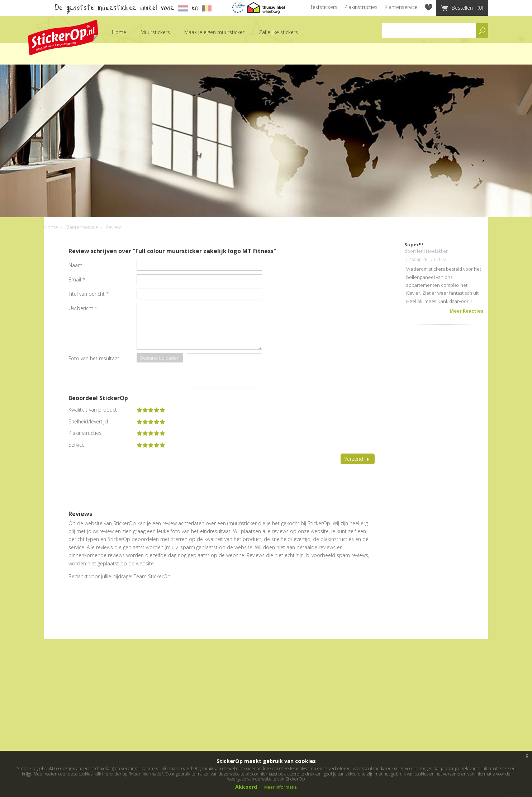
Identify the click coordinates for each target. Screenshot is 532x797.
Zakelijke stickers (278, 32)
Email (77, 279)
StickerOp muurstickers (63, 37)
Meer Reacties (466, 311)
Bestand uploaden (160, 358)
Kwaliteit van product (93, 410)
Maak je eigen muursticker (214, 32)
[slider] (151, 410)
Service (77, 445)
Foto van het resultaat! (94, 358)
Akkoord (246, 787)
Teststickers (324, 7)
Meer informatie (281, 787)
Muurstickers (155, 32)
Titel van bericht (89, 294)
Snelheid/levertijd (88, 422)
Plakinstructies (361, 7)
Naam (75, 265)
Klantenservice (401, 7)
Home (119, 32)
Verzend (358, 459)
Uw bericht (83, 308)
